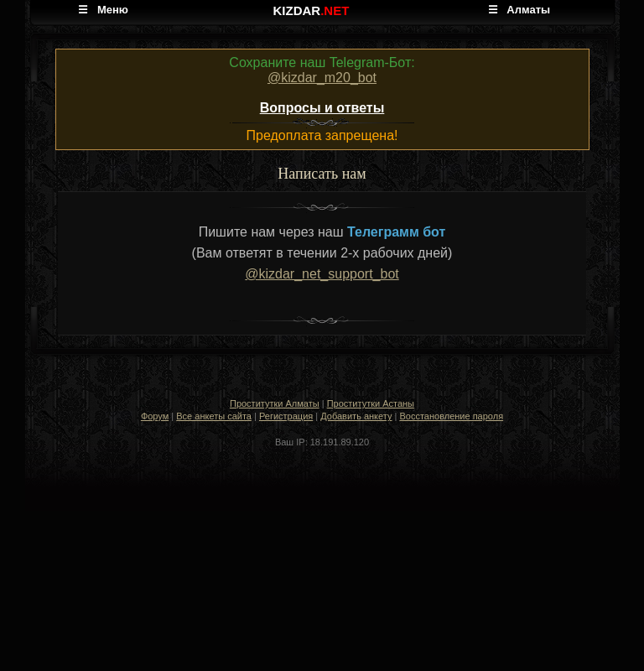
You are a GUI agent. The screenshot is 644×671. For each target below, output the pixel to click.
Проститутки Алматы (275, 403)
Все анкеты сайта (214, 416)
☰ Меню (103, 10)
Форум (155, 416)
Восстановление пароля (451, 416)
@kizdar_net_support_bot (322, 274)
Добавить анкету (356, 416)
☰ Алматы (519, 10)
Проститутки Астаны (371, 403)
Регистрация (286, 416)
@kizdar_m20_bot (322, 78)
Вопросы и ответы (322, 108)
